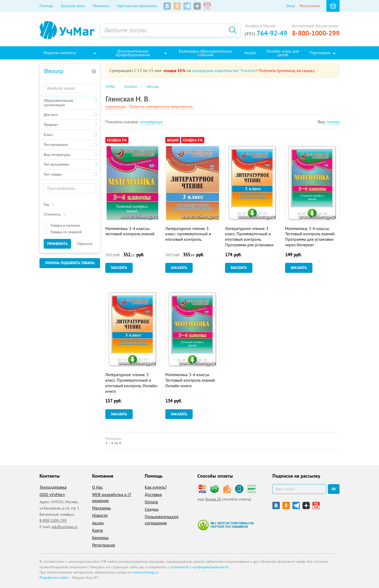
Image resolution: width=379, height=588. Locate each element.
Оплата (151, 502)
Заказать (119, 268)
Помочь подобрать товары (70, 263)
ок (334, 489)
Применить (57, 244)
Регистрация (310, 6)
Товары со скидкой (63, 232)
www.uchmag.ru (146, 572)
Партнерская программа (137, 6)
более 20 (214, 499)
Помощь (46, 6)
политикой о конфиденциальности (200, 567)
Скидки (152, 509)
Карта (98, 530)
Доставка (153, 494)
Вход (291, 6)
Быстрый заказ (73, 6)
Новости (100, 515)
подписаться (115, 106)
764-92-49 (266, 33)
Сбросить (85, 244)
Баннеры (100, 538)
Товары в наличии (62, 225)
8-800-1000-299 (316, 33)
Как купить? (156, 487)
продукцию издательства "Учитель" (224, 70)
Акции (98, 523)
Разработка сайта (54, 577)
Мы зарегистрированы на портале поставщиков (226, 525)
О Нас (98, 487)
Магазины (101, 6)
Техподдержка (53, 487)
